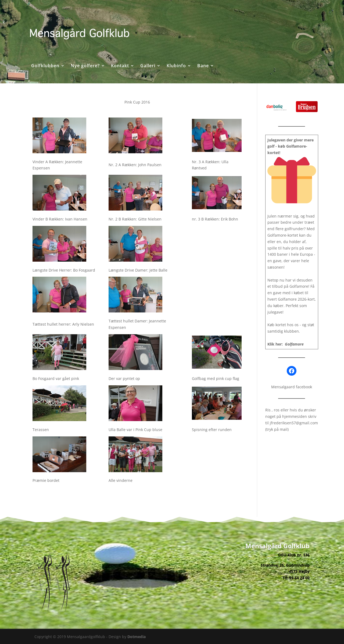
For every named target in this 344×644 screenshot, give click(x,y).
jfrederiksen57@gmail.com (294, 423)
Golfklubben (45, 66)
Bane (203, 66)
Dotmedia (137, 637)
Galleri (148, 66)
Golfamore (294, 344)
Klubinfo (176, 66)
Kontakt (120, 66)
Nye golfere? (85, 66)
